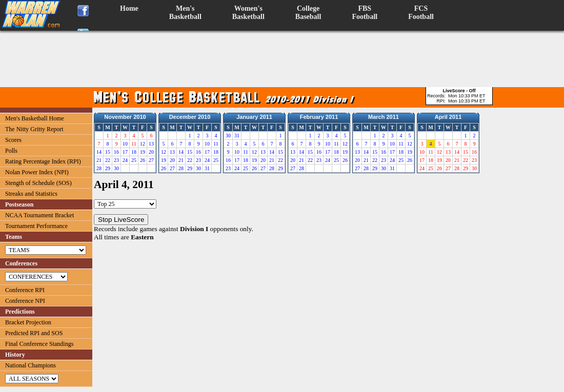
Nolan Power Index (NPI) (37, 172)
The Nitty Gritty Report (34, 129)
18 (134, 152)
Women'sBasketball (248, 13)
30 (116, 168)
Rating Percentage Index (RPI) (43, 161)
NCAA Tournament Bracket (39, 215)
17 (125, 152)
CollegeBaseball (308, 13)
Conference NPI (25, 301)
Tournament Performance (36, 226)
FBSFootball (365, 13)
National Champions (31, 365)
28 (99, 168)
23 (116, 160)
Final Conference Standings (39, 344)
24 (125, 160)
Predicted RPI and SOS (34, 333)
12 (143, 144)
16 (116, 152)
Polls (11, 151)
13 (151, 144)
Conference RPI (25, 290)
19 (143, 152)
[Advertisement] (282, 59)
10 (125, 144)
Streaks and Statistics (31, 194)
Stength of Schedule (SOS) (38, 183)
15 (108, 152)
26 (143, 160)
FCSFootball (421, 13)
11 (216, 144)
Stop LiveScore (121, 220)
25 (134, 160)
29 (108, 168)
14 (99, 152)
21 (99, 160)
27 (151, 160)
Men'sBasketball (185, 13)
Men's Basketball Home (35, 118)
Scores (13, 140)
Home (129, 8)
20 (151, 152)
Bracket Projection (28, 322)
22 (108, 160)
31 (207, 168)
